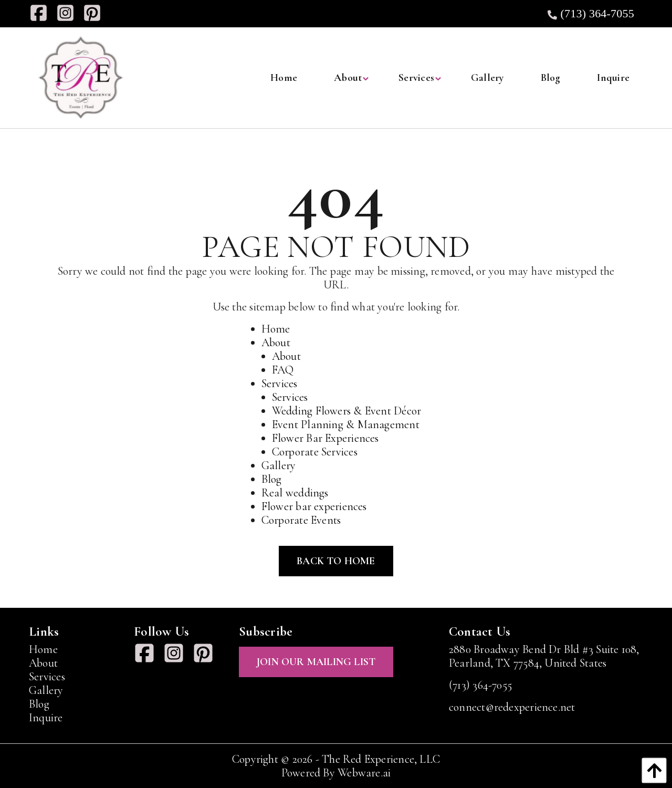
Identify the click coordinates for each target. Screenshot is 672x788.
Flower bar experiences (314, 506)
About (276, 343)
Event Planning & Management (346, 424)
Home (276, 329)
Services (280, 383)
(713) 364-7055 (590, 14)
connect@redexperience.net (512, 707)
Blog (272, 479)
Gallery (279, 465)
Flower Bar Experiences (325, 438)
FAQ (283, 370)
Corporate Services (315, 452)
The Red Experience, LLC (381, 759)
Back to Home (336, 561)
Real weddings (295, 493)
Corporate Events (301, 520)
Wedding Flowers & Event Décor (346, 411)
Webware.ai (364, 773)
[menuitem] (284, 78)
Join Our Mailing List (316, 662)
